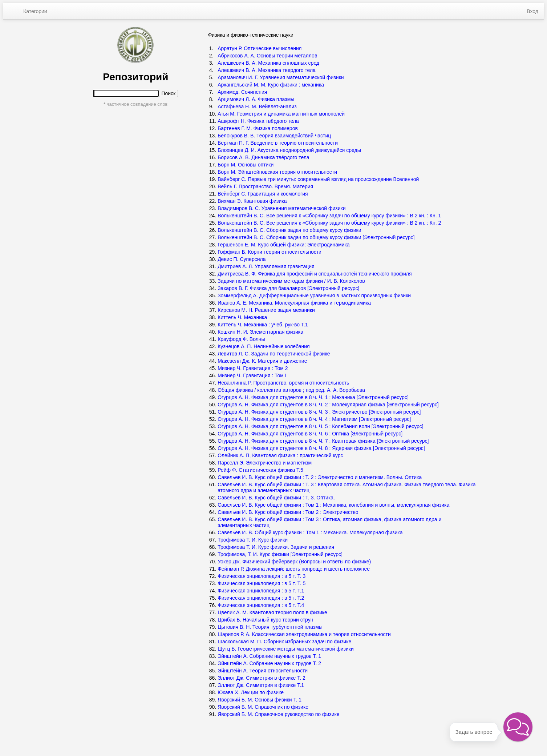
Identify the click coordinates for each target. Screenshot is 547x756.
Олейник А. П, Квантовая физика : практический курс (280, 455)
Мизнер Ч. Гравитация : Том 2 (253, 368)
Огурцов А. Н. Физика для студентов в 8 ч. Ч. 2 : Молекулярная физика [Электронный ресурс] (329, 405)
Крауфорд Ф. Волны (241, 339)
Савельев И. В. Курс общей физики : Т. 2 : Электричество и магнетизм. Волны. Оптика (320, 477)
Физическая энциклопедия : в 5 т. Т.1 (261, 591)
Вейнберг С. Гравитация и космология (263, 194)
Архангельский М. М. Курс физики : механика (271, 85)
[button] (518, 727)
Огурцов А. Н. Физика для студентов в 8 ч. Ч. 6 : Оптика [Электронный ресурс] (311, 434)
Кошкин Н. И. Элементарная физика (260, 332)
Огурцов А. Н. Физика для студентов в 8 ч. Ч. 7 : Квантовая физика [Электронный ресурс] (324, 441)
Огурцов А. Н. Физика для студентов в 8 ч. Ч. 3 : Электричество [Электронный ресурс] (320, 412)
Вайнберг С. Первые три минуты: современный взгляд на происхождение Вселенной (318, 179)
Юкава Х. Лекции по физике (251, 692)
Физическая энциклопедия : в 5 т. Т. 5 (262, 583)
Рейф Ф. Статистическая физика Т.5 (260, 470)
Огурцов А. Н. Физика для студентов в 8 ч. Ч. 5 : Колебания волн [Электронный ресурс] (321, 426)
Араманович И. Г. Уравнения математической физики (281, 77)
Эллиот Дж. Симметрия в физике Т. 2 (262, 678)
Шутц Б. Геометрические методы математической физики (286, 649)
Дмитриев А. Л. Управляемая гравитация (266, 266)
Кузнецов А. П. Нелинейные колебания (264, 346)
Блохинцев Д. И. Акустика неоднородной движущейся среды (289, 150)
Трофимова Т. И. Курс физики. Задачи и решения (276, 547)
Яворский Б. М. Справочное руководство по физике (278, 714)
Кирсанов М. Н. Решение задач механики (266, 310)
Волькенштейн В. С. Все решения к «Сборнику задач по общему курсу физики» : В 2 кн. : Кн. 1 (329, 216)
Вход (532, 11)
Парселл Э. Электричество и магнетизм (265, 463)
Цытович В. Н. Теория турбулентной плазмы (270, 627)
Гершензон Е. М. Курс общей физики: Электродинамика (284, 245)
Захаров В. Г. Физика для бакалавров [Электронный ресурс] (289, 288)
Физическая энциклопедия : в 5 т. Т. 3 (262, 576)
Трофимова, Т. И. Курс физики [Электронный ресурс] (281, 554)
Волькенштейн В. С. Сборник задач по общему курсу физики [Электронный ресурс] (316, 237)
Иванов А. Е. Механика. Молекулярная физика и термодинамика (294, 303)
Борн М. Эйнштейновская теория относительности (277, 172)
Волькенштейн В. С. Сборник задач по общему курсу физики (289, 230)
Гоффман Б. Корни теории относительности (270, 252)
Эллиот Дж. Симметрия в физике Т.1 (261, 685)
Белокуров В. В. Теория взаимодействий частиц (274, 136)
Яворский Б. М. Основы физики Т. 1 (260, 700)
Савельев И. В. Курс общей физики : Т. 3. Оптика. (276, 498)
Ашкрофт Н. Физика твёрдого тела (258, 121)
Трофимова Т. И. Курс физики (253, 540)
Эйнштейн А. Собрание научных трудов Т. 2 (269, 663)
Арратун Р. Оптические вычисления (260, 48)
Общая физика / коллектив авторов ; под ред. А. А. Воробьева (291, 390)
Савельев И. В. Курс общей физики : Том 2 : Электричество (288, 512)
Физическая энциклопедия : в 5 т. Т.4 (261, 605)
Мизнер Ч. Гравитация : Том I (252, 375)
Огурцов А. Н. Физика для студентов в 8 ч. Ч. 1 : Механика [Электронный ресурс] (314, 397)
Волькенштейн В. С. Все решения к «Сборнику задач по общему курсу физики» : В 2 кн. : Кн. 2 (329, 223)
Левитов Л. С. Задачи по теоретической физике (274, 354)
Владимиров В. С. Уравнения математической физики (281, 208)
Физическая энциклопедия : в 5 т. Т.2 (261, 598)
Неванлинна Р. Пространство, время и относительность (283, 383)
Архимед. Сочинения (242, 92)
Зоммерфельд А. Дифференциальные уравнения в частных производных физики (314, 295)
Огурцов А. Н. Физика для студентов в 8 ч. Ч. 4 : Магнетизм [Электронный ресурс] (315, 419)
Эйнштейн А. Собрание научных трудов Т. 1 (269, 656)
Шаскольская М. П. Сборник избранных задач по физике (284, 642)
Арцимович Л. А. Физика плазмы (256, 99)
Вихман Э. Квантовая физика (252, 201)
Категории (35, 11)
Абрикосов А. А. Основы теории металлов (267, 56)
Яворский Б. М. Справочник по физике (263, 707)
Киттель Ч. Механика (242, 317)
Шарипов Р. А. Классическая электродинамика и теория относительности (304, 634)
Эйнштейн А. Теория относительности (263, 671)
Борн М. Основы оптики (246, 165)
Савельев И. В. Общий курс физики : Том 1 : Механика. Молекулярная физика (310, 532)
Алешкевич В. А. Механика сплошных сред (268, 63)
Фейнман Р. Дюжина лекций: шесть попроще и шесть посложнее (294, 569)
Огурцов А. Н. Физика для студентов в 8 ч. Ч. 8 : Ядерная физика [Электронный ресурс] (322, 448)
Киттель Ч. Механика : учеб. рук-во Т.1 (263, 325)
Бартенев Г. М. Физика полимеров (258, 128)
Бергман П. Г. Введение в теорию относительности (278, 143)
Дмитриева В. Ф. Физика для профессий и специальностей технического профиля (315, 274)
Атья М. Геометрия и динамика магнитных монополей (281, 114)
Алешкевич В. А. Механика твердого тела (267, 70)
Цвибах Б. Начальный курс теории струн (265, 620)
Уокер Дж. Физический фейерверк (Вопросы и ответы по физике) (294, 562)
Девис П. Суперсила (242, 259)
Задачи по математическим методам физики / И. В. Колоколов (291, 281)
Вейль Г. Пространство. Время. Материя (265, 186)
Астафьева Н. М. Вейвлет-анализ (257, 106)
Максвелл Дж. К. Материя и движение (262, 361)
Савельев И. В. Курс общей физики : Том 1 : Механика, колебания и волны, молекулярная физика (333, 505)
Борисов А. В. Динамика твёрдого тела (264, 157)
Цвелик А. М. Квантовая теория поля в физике (272, 612)
